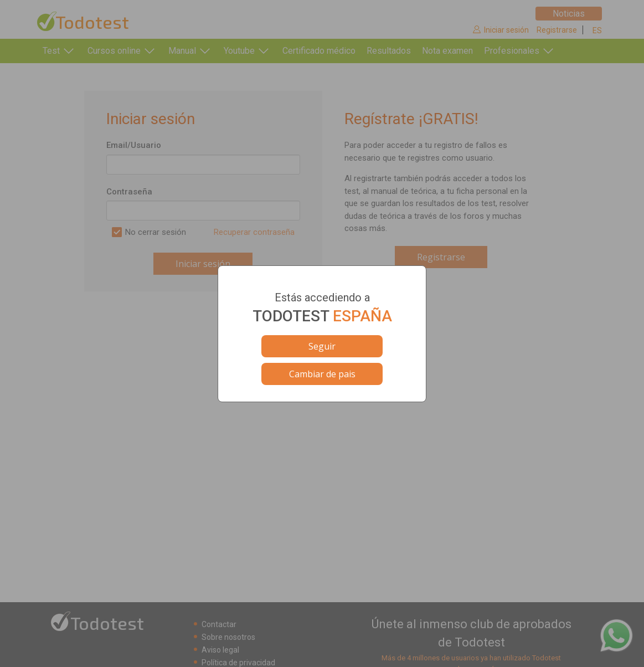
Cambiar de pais (322, 374)
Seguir (322, 346)
